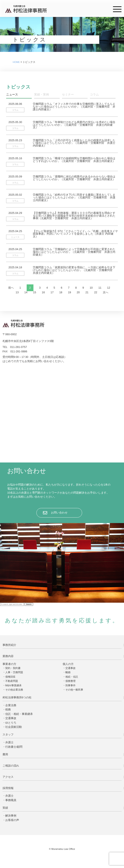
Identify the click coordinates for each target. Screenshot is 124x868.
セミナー (68, 95)
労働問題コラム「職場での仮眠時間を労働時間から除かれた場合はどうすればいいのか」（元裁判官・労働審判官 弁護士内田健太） (74, 160)
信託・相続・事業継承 (19, 714)
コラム (94, 95)
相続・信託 (72, 677)
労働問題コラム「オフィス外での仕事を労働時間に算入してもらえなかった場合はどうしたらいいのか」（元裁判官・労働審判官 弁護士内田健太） (74, 107)
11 (100, 288)
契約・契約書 (13, 668)
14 (26, 292)
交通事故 (70, 668)
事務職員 (11, 800)
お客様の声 (12, 820)
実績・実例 (41, 95)
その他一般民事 (74, 690)
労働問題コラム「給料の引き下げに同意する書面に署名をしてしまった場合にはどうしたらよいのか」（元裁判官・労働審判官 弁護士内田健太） (74, 197)
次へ (106, 292)
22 (96, 292)
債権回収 (10, 677)
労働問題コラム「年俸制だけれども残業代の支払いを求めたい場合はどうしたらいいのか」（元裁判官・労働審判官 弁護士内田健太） (74, 125)
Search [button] (29, 604)
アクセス (8, 777)
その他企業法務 (14, 690)
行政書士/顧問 (14, 747)
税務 (8, 709)
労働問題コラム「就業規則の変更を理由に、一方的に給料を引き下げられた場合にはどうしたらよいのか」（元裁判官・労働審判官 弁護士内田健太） (74, 270)
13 (17, 292)
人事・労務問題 (14, 672)
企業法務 (11, 705)
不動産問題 (12, 681)
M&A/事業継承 (13, 685)
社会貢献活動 (14, 727)
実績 (5, 808)
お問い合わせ (59, 513)
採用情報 (8, 788)
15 (34, 292)
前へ (11, 288)
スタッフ (8, 734)
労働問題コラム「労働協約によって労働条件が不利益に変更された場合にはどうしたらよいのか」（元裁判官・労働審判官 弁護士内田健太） (74, 252)
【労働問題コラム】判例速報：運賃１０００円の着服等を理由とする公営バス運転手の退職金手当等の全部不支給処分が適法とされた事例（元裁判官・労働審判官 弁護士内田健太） (74, 216)
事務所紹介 (9, 645)
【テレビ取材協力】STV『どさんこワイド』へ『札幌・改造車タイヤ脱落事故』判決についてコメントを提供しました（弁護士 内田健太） (75, 234)
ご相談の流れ (11, 766)
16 (43, 292)
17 (52, 292)
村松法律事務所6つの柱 (17, 697)
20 (78, 292)
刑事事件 (70, 685)
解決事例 (11, 816)
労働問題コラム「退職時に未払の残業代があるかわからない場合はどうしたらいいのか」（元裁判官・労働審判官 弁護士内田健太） (74, 178)
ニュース (12, 95)
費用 (5, 754)
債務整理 (70, 681)
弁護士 (9, 742)
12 (109, 288)
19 (69, 292)
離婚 (68, 672)
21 (87, 292)
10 (91, 288)
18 (61, 292)
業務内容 (8, 656)
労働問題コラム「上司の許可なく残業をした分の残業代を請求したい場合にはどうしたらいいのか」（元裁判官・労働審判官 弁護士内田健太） (74, 143)
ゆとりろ (11, 723)
